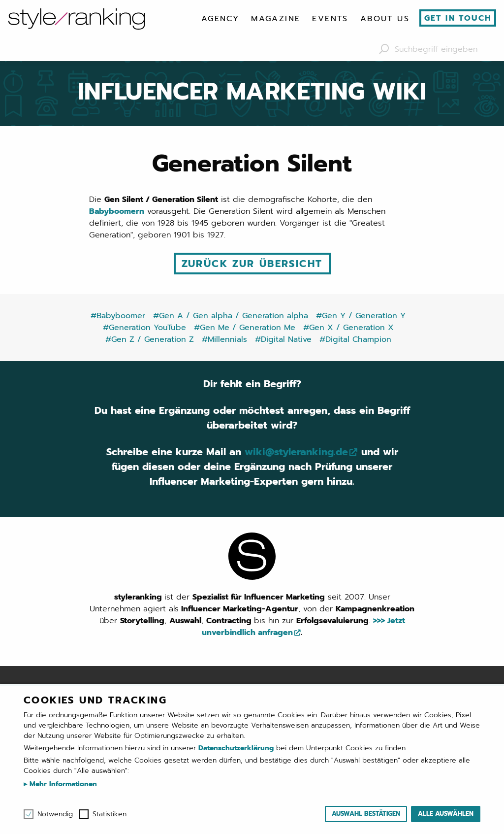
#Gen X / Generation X (348, 328)
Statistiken (110, 814)
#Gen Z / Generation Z (150, 339)
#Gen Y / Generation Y (361, 316)
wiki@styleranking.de (296, 452)
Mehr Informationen (62, 784)
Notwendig (55, 814)
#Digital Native (283, 339)
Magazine (276, 19)
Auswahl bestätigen (366, 814)
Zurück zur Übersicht (252, 264)
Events (330, 19)
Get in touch (458, 18)
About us (385, 19)
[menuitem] (220, 19)
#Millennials (224, 339)
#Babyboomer (118, 316)
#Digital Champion (355, 339)
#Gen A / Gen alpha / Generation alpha (231, 316)
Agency (220, 19)
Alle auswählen (446, 814)
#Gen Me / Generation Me (245, 328)
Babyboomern (117, 211)
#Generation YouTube (144, 328)
